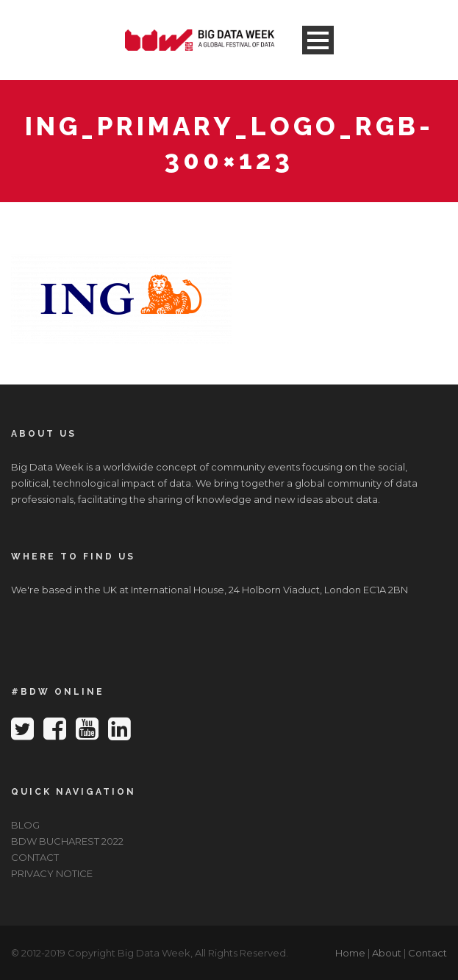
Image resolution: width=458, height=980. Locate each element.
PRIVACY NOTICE (52, 873)
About (387, 953)
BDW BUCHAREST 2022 (67, 841)
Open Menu (318, 40)
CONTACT (35, 857)
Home (350, 953)
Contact (427, 953)
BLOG (25, 825)
